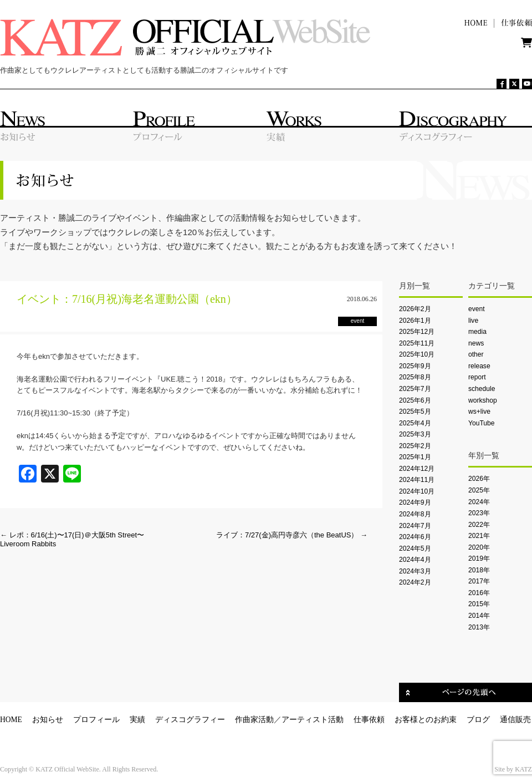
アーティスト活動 (313, 720)
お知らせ (48, 720)
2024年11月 (417, 480)
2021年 (479, 536)
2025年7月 (415, 389)
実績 (137, 720)
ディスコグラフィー (190, 720)
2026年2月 (415, 309)
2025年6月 (415, 400)
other (476, 354)
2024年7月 (415, 526)
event (477, 309)
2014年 (479, 616)
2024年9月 (415, 502)
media (477, 332)
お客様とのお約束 (426, 720)
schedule (482, 389)
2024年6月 (415, 537)
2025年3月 (415, 434)
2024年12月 (417, 469)
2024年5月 (415, 549)
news (476, 343)
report (477, 377)
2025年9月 (415, 366)
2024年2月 (415, 582)
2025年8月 (415, 377)
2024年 (479, 502)
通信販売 (515, 720)
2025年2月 (415, 446)
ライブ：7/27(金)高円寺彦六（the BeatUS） (292, 535)
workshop (483, 400)
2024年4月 (415, 560)
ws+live (479, 412)
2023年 (479, 513)
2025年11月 (417, 343)
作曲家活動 (254, 720)
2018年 (479, 570)
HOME (11, 720)
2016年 (479, 593)
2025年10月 (417, 354)
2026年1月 (415, 321)
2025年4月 (415, 423)
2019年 (479, 558)
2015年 (479, 604)
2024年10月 (417, 491)
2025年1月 (415, 457)
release (479, 366)
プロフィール (96, 720)
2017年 (479, 581)
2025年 (479, 490)
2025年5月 (415, 412)
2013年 (479, 627)
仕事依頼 (369, 720)
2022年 (479, 525)
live (473, 321)
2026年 (479, 479)
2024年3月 (415, 571)
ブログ (478, 720)
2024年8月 (415, 514)
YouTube (481, 423)
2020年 (479, 547)
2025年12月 (417, 332)
